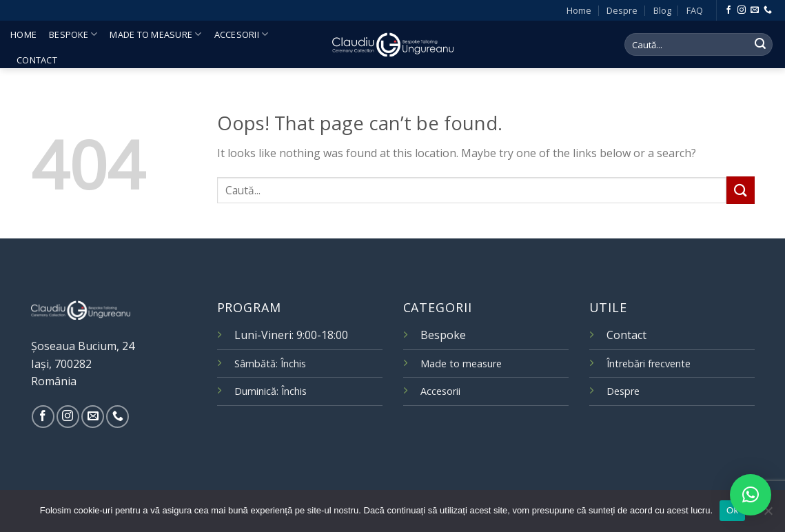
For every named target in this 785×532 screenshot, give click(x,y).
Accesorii (242, 34)
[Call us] (768, 10)
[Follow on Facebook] (728, 10)
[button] (751, 495)
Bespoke (73, 34)
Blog (662, 10)
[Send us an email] (755, 10)
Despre (622, 10)
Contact (37, 60)
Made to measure (155, 34)
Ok (732, 510)
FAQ (695, 10)
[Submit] (760, 45)
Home (579, 10)
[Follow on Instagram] (742, 10)
